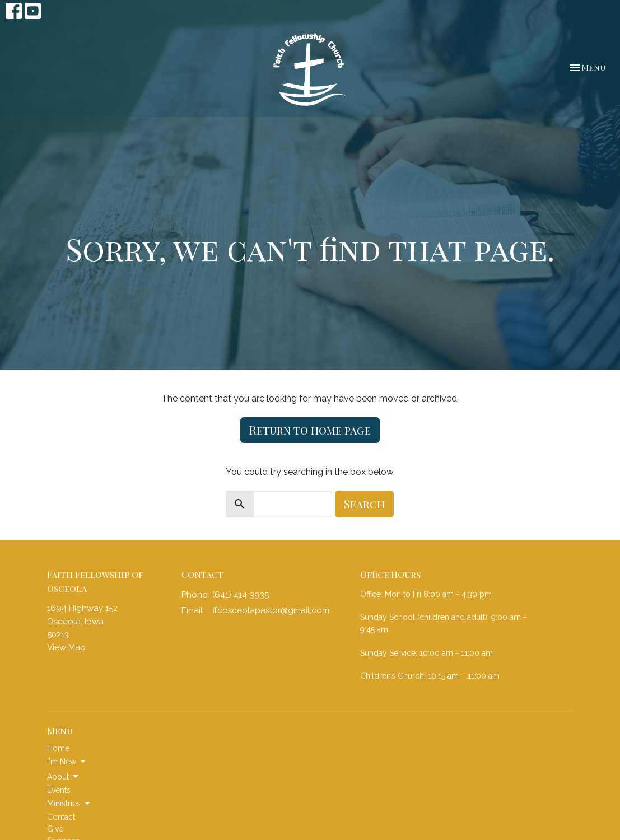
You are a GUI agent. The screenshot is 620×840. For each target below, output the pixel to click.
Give (55, 829)
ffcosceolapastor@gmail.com (271, 610)
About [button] (64, 777)
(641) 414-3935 (241, 595)
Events (59, 790)
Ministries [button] (69, 804)
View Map (66, 647)
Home (58, 748)
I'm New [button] (67, 762)
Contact (61, 817)
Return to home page (310, 430)
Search (364, 504)
